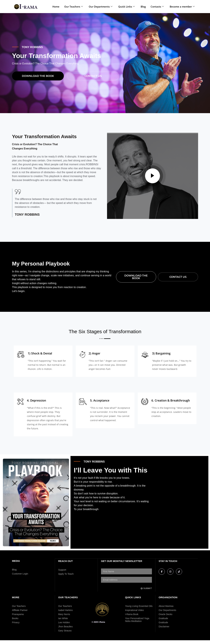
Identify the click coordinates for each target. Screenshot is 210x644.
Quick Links (127, 7)
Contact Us (93, 79)
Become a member (182, 7)
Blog (143, 7)
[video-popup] (152, 180)
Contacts (157, 7)
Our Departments (101, 7)
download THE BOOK (38, 79)
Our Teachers (74, 7)
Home (56, 7)
